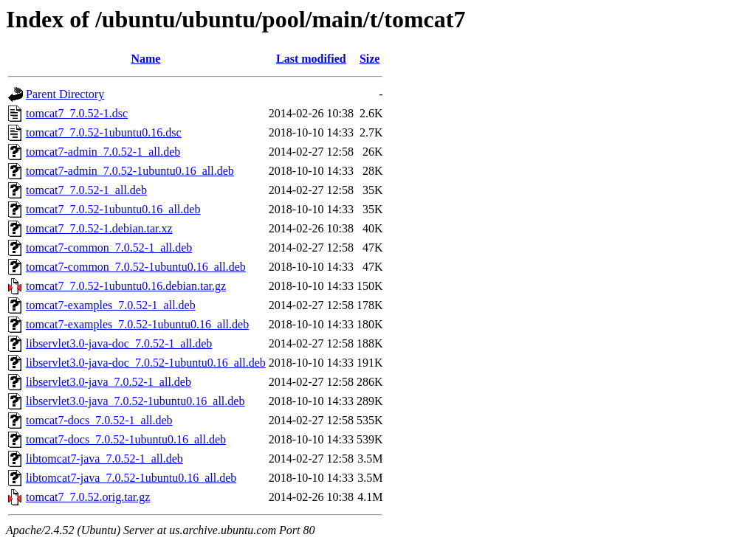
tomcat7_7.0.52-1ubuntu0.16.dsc (104, 132)
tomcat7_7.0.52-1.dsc (77, 113)
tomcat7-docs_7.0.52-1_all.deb (99, 420)
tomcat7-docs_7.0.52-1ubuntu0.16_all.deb (126, 439)
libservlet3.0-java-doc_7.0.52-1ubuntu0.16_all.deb (146, 363)
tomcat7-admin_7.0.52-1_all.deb (103, 152)
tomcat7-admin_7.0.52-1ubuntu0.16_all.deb (130, 171)
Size (370, 59)
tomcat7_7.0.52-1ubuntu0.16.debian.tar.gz (126, 286)
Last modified (311, 59)
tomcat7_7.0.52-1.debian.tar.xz (99, 228)
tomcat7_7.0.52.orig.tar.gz (88, 497)
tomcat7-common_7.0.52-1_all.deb (109, 248)
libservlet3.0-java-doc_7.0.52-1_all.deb (119, 343)
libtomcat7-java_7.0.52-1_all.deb (104, 459)
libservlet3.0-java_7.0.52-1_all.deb (109, 382)
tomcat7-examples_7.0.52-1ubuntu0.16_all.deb (137, 324)
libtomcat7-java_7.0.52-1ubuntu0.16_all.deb (131, 478)
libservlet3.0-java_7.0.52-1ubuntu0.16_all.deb (135, 401)
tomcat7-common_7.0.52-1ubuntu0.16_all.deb (136, 267)
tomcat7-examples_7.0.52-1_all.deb (111, 305)
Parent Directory (65, 94)
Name (145, 59)
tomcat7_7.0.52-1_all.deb (86, 190)
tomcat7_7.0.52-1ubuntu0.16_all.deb (113, 209)
